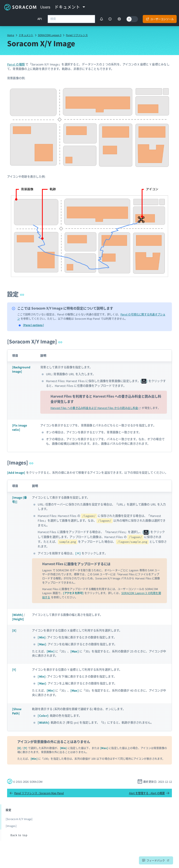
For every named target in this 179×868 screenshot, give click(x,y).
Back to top (19, 835)
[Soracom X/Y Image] (35, 341)
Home (11, 35)
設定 (16, 294)
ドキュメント (26, 35)
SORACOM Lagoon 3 (50, 35)
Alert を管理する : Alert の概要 (149, 793)
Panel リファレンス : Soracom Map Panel (37, 793)
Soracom (20, 7)
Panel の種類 (16, 64)
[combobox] (71, 19)
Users (45, 7)
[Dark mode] (132, 19)
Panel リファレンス (77, 35)
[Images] (20, 462)
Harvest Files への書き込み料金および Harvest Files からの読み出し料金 (94, 408)
